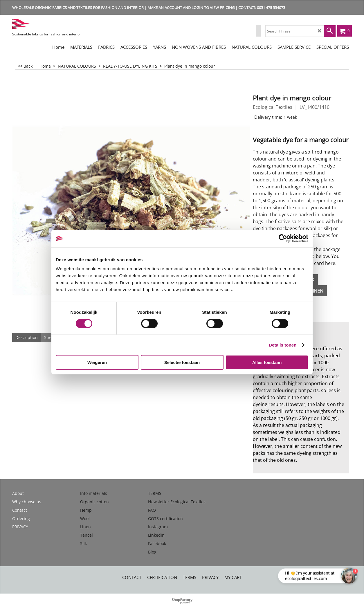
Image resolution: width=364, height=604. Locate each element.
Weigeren (97, 362)
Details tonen (283, 345)
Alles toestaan (267, 362)
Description (27, 337)
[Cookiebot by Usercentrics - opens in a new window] (283, 238)
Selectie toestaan (182, 362)
